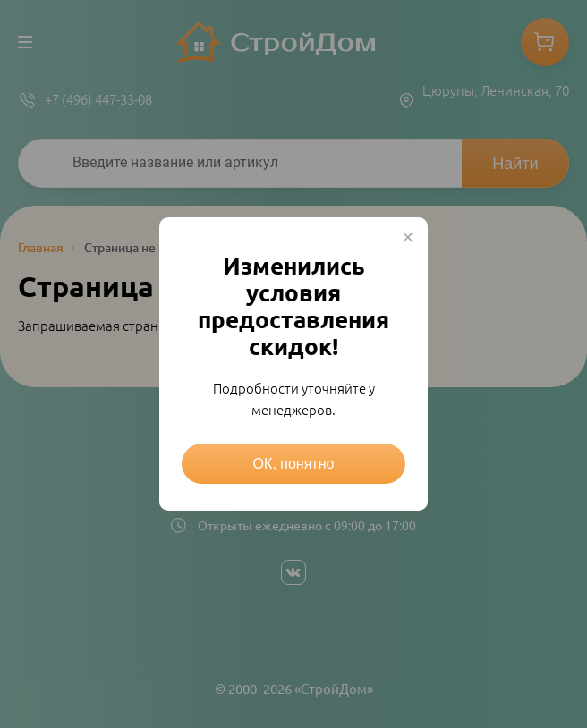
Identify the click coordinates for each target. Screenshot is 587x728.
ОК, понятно (294, 464)
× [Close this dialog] (408, 237)
